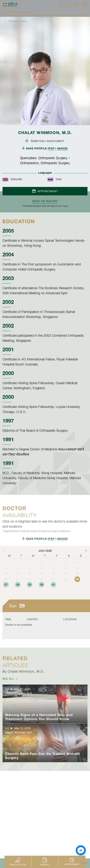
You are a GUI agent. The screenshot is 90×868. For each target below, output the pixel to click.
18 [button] (65, 585)
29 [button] (30, 595)
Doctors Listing (18, 21)
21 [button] (18, 590)
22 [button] (30, 590)
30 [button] (42, 595)
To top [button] (84, 863)
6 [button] (6, 579)
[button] (86, 561)
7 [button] (18, 579)
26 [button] (77, 590)
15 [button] (30, 585)
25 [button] (65, 590)
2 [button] (42, 574)
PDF (52, 148)
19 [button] (77, 585)
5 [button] (77, 574)
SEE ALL (8, 689)
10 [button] (53, 579)
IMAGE (62, 148)
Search (84, 12)
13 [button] (6, 585)
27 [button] (6, 595)
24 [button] (53, 590)
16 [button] (42, 585)
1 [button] (30, 574)
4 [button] (65, 574)
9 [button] (42, 579)
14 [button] (18, 585)
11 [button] (65, 579)
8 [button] (30, 579)
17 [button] (53, 585)
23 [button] (42, 590)
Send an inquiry (45, 201)
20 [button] (6, 590)
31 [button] (53, 595)
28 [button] (18, 595)
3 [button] (53, 574)
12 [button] (77, 579)
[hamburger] (85, 5)
